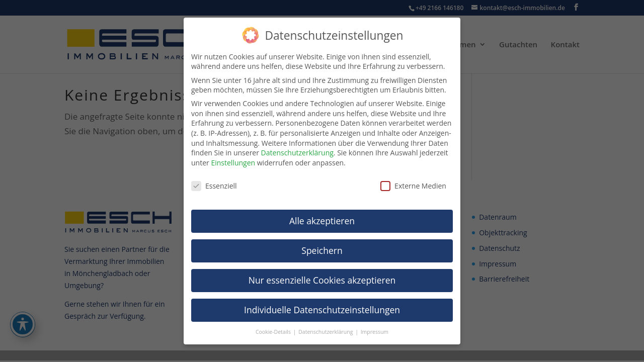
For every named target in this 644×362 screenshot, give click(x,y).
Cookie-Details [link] (274, 332)
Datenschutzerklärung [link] (297, 153)
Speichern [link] (322, 250)
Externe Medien (413, 186)
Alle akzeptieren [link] (322, 221)
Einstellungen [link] (233, 163)
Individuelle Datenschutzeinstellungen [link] (322, 310)
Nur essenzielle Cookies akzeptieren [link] (322, 280)
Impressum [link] (375, 332)
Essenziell (214, 186)
